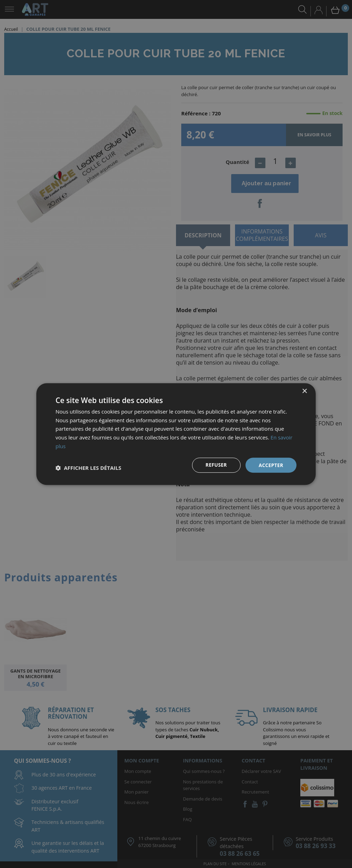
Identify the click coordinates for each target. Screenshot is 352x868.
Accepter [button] (270, 465)
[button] (88, 468)
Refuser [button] (215, 465)
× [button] (304, 391)
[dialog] (176, 434)
